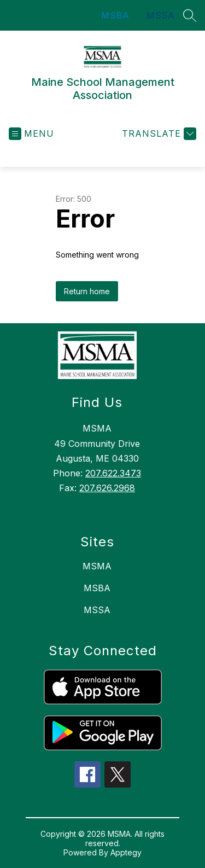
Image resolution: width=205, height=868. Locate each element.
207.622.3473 (113, 473)
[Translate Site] (158, 134)
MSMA (97, 566)
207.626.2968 (107, 488)
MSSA (160, 15)
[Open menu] (31, 134)
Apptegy (126, 852)
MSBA (115, 15)
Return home (87, 291)
